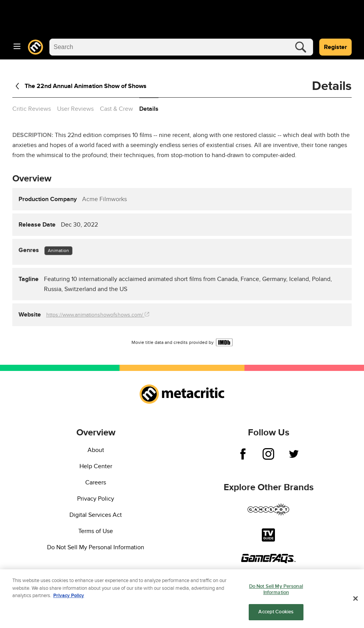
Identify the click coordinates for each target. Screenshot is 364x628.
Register (335, 47)
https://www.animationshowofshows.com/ (98, 315)
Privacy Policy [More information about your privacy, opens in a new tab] (69, 598)
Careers (96, 482)
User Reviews (75, 109)
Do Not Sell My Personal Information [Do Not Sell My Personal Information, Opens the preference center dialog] (276, 592)
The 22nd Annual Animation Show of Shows (79, 86)
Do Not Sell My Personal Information (96, 547)
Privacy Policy (96, 499)
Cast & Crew (116, 109)
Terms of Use (96, 531)
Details (149, 109)
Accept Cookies (276, 614)
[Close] (356, 601)
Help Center (96, 466)
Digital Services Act (96, 515)
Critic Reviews (32, 109)
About (96, 450)
